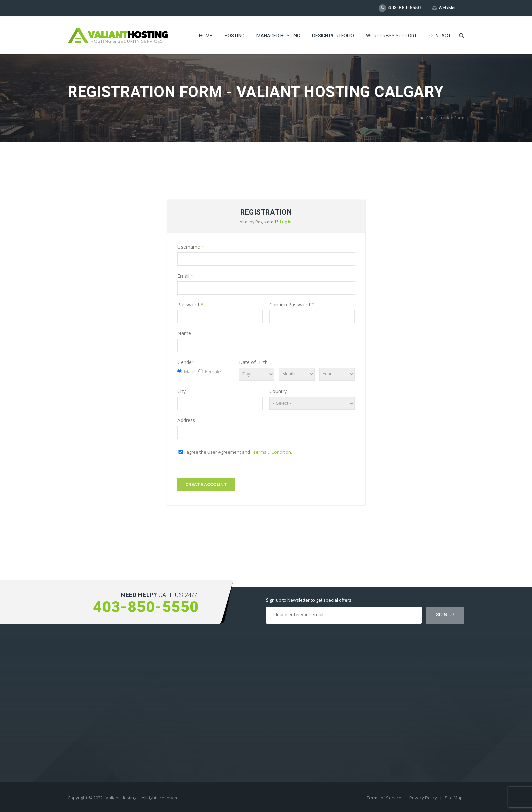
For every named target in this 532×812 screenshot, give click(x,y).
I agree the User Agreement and (238, 452)
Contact (440, 36)
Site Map (454, 798)
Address (186, 420)
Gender (185, 362)
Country (278, 391)
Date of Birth (253, 362)
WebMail (444, 8)
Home (206, 36)
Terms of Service (385, 798)
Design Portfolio (333, 36)
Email (185, 276)
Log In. (286, 222)
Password (190, 304)
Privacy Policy (424, 798)
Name (184, 333)
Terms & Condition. (273, 452)
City (182, 391)
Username (191, 247)
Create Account (206, 484)
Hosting (234, 36)
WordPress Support (392, 36)
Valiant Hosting (121, 798)
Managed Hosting (278, 36)
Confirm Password (292, 304)
